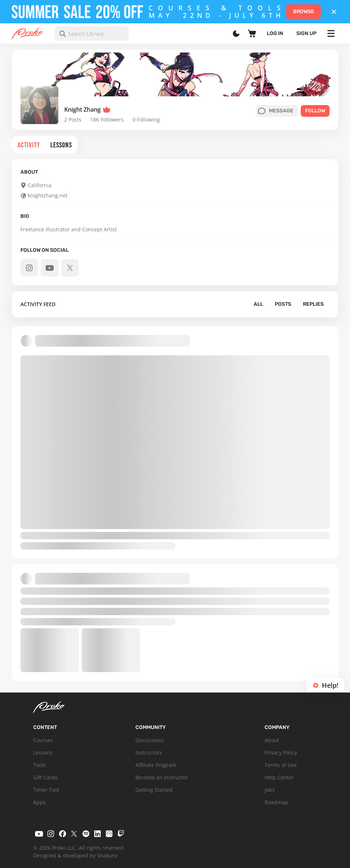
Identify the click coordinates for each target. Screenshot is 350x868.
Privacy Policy (281, 753)
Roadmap (276, 802)
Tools (40, 765)
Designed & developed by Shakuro (75, 855)
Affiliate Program (156, 765)
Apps (39, 802)
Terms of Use (281, 765)
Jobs (270, 790)
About (272, 740)
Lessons (43, 753)
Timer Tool (46, 790)
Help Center (279, 777)
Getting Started (154, 790)
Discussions (150, 740)
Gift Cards (45, 777)
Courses (43, 740)
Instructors (149, 753)
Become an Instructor (162, 777)
